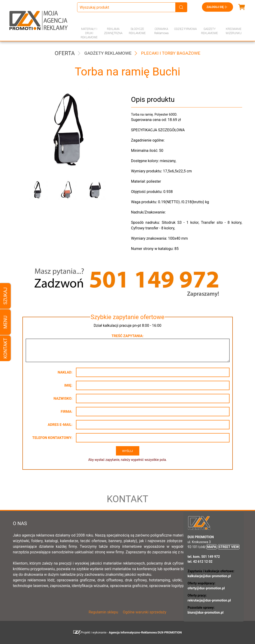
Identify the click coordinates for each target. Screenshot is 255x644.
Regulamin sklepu (103, 612)
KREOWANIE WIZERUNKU (234, 31)
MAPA (212, 547)
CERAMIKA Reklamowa (161, 31)
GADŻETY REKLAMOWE (210, 31)
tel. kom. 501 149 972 (204, 557)
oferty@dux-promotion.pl (206, 588)
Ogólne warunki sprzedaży (144, 612)
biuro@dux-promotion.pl (206, 612)
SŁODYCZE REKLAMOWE (137, 31)
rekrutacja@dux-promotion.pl (209, 600)
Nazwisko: (63, 398)
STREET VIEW (229, 547)
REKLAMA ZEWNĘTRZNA (113, 31)
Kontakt (5, 348)
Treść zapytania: (127, 336)
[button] (38, 190)
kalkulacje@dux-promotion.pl (209, 576)
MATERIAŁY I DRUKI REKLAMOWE (89, 33)
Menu (5, 322)
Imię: (68, 385)
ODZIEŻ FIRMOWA (185, 29)
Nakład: (65, 372)
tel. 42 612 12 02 (200, 562)
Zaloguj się (217, 7)
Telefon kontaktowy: (52, 438)
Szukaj (5, 296)
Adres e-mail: (60, 425)
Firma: (67, 412)
